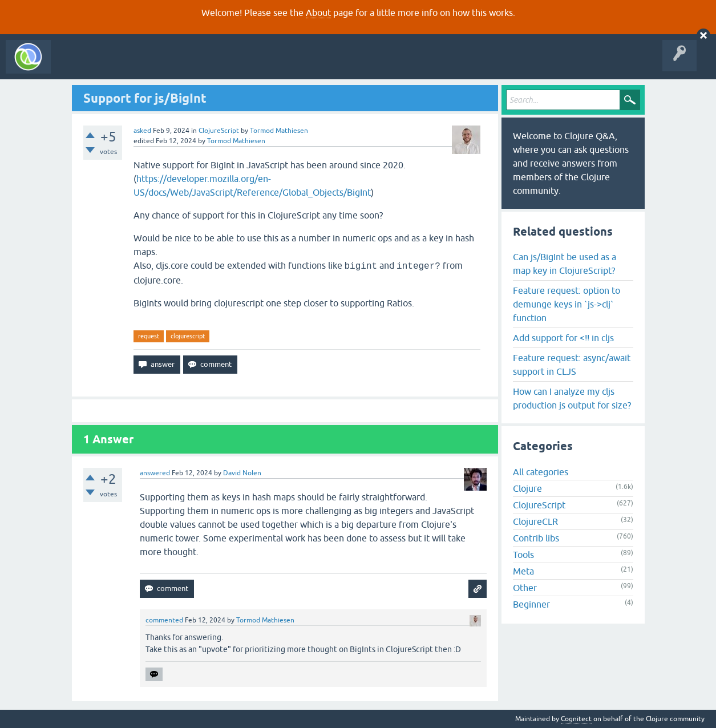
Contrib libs (536, 538)
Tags (213, 65)
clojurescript (188, 336)
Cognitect (576, 719)
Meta (523, 571)
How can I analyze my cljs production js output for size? (572, 398)
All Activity (76, 65)
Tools (523, 555)
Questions (122, 65)
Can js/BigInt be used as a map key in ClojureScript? (565, 264)
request (149, 336)
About (318, 13)
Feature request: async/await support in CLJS (572, 365)
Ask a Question (261, 65)
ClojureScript (219, 131)
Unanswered (170, 65)
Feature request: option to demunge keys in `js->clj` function (567, 304)
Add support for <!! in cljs (563, 338)
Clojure (527, 488)
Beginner (531, 604)
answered (155, 473)
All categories (541, 472)
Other (525, 588)
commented (164, 620)
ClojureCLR (535, 521)
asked (142, 131)
